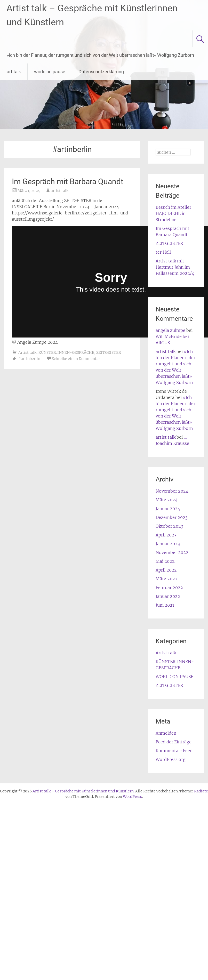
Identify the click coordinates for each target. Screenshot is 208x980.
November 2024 (172, 491)
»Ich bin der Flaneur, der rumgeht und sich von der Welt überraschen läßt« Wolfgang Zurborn (100, 55)
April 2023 (166, 535)
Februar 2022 (169, 588)
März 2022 (167, 579)
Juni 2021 (165, 605)
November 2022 (172, 552)
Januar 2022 (168, 596)
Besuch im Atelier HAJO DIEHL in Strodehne (173, 213)
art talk (14, 72)
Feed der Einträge (174, 742)
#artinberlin (29, 359)
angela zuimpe (170, 330)
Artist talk (27, 352)
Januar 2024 (168, 509)
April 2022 (166, 570)
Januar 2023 (168, 544)
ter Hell (163, 252)
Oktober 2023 (169, 526)
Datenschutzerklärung (101, 72)
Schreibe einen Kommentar (76, 359)
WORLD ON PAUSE (174, 677)
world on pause (50, 72)
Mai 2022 (165, 561)
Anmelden (166, 733)
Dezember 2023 (172, 517)
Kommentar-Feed (174, 751)
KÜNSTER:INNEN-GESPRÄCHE (66, 352)
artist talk (60, 191)
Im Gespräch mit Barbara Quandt (68, 182)
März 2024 (167, 500)
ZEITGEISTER (109, 352)
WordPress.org (171, 759)
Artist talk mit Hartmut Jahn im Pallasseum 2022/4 (175, 267)
